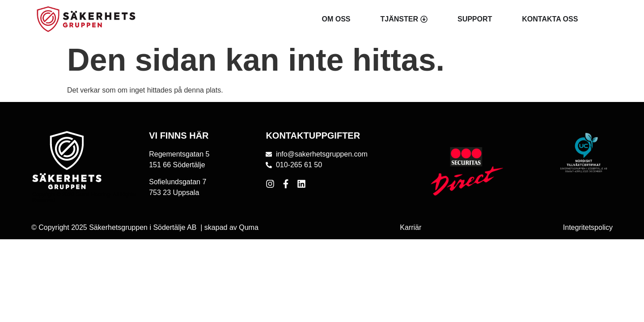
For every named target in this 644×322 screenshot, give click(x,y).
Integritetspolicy (588, 227)
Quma (249, 227)
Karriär (411, 227)
